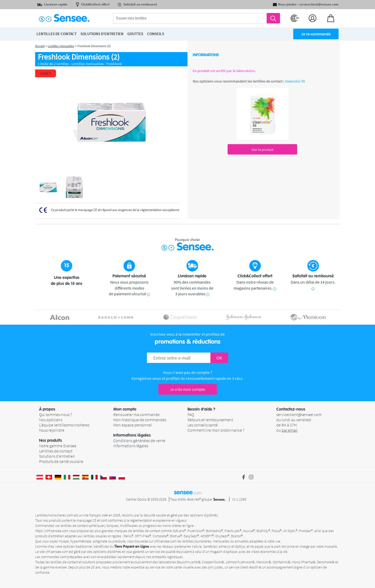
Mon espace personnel (133, 425)
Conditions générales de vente (139, 440)
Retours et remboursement (210, 420)
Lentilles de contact (56, 451)
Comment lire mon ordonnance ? (216, 430)
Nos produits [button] (51, 440)
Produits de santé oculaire (61, 461)
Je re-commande (316, 34)
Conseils (156, 34)
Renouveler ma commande (136, 414)
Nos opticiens (51, 420)
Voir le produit (262, 150)
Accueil (40, 46)
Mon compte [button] (125, 409)
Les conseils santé (203, 425)
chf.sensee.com (165, 541)
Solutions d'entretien (57, 456)
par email (290, 430)
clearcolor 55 (295, 81)
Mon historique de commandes (140, 420)
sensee (188, 492)
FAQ (191, 414)
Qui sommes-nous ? (55, 414)
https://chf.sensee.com (52, 531)
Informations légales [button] (132, 435)
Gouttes (135, 34)
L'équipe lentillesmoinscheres (64, 425)
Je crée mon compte (187, 389)
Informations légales (131, 446)
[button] (76, 409)
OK (219, 358)
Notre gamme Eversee (58, 446)
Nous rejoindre (52, 430)
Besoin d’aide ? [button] (201, 409)
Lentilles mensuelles (61, 46)
